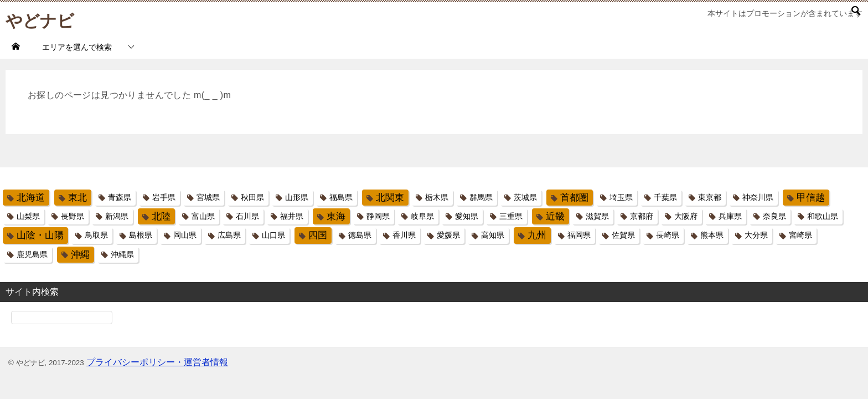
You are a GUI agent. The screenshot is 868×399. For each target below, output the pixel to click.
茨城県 (525, 197)
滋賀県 (597, 216)
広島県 (229, 235)
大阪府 (686, 216)
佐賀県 (623, 235)
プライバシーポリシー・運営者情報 (157, 362)
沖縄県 (122, 254)
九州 (537, 235)
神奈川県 (758, 197)
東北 (77, 198)
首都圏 (574, 198)
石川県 (247, 216)
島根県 (141, 235)
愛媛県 (448, 235)
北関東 (390, 198)
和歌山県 (823, 216)
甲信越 (811, 198)
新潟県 (117, 216)
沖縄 (80, 255)
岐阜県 (422, 216)
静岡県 (378, 216)
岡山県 (185, 235)
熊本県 (712, 235)
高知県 (493, 235)
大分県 (756, 235)
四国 (318, 235)
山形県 (297, 197)
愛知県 (467, 216)
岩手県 (164, 197)
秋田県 (252, 197)
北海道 (31, 198)
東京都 (710, 197)
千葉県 (665, 197)
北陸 (161, 216)
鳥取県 (96, 235)
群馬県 (481, 197)
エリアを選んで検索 (77, 47)
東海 (336, 216)
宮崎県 (800, 235)
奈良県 (774, 216)
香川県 (404, 235)
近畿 (555, 216)
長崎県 (668, 235)
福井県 (292, 216)
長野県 (73, 216)
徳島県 (360, 235)
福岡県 (579, 235)
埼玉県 (621, 197)
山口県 (273, 235)
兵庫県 (730, 216)
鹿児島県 (32, 254)
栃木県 (437, 197)
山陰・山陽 (40, 235)
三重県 (511, 216)
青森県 (120, 197)
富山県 (203, 216)
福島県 (341, 197)
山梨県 (28, 216)
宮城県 (208, 197)
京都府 (642, 216)
